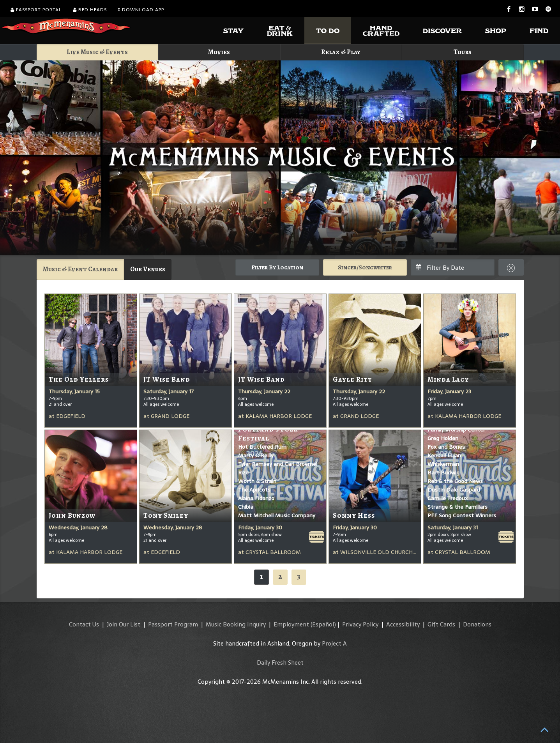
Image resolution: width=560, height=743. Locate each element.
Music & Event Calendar (80, 269)
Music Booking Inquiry (236, 624)
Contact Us (84, 624)
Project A (334, 643)
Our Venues (148, 269)
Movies (219, 52)
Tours (463, 52)
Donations (477, 624)
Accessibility (403, 624)
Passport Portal (36, 10)
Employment (291, 624)
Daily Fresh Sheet (280, 663)
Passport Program (173, 624)
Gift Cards (441, 624)
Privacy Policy (360, 624)
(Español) (323, 624)
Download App (141, 10)
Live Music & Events (97, 52)
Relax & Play (341, 52)
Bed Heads (90, 10)
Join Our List (124, 624)
